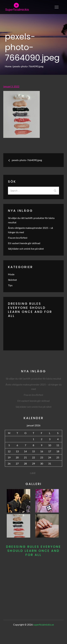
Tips (10, 285)
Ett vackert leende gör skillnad (24, 243)
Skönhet (12, 280)
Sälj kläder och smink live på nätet (26, 249)
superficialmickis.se (44, 625)
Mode (11, 274)
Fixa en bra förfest (18, 238)
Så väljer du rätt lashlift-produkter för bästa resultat (33, 378)
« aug (33, 473)
